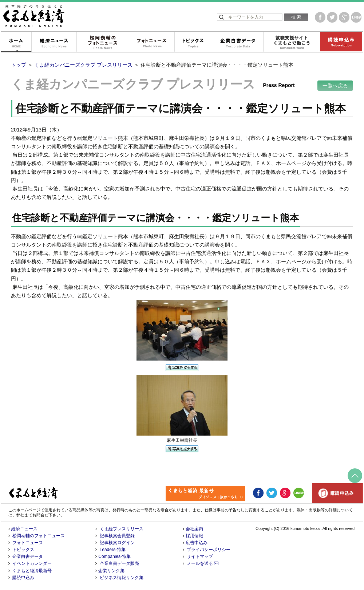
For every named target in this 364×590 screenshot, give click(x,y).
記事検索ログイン (117, 543)
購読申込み (341, 42)
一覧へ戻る (335, 86)
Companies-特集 (114, 556)
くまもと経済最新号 (32, 571)
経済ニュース (54, 42)
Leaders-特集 (113, 550)
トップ (19, 65)
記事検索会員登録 (117, 536)
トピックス (193, 42)
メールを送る (203, 563)
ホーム (16, 42)
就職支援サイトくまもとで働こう (292, 42)
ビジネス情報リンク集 (122, 578)
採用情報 (194, 536)
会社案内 (194, 529)
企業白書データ (238, 42)
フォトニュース (152, 42)
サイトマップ (200, 556)
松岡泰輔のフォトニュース (103, 42)
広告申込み (197, 543)
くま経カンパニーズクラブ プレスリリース (83, 65)
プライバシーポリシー (209, 550)
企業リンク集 (111, 571)
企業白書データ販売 (119, 563)
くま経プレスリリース (122, 529)
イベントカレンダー (32, 563)
